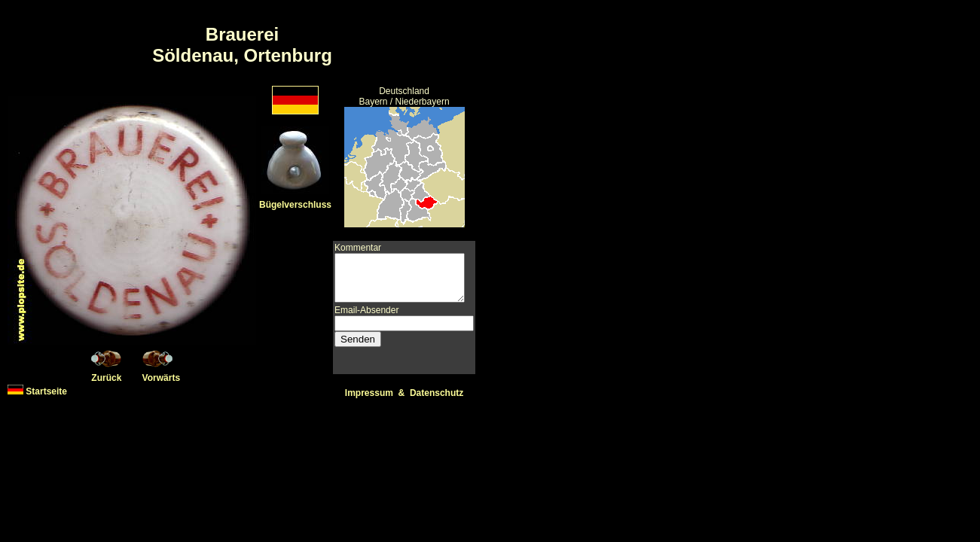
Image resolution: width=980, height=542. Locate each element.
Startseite (37, 391)
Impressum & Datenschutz (406, 393)
